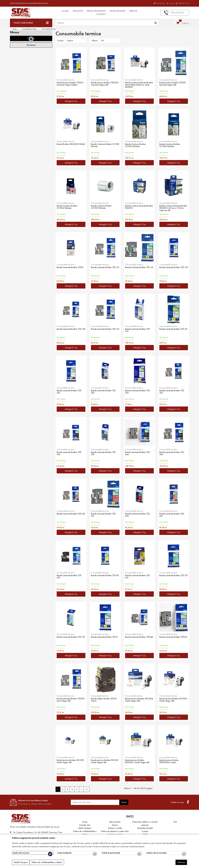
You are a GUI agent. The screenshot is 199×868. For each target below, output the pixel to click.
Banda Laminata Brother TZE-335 (105, 454)
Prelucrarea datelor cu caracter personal (145, 823)
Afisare (95, 41)
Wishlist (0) (159, 3)
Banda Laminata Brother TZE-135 (71, 331)
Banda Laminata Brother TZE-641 (139, 577)
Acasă (65, 11)
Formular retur (85, 825)
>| (87, 789)
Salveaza (181, 863)
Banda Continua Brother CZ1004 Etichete (68, 207)
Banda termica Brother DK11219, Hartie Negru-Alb (70, 762)
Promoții (78, 11)
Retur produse (118, 11)
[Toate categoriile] (31, 23)
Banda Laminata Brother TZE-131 (139, 269)
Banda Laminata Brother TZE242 (136, 638)
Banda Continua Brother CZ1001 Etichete (102, 146)
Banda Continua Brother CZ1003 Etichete (171, 146)
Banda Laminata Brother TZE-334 (71, 454)
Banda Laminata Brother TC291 (68, 269)
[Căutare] (156, 23)
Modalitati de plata (145, 828)
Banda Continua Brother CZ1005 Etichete (102, 207)
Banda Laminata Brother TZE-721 (173, 577)
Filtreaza (31, 100)
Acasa (15, 29)
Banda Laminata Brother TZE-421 (71, 515)
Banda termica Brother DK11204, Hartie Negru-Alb (139, 700)
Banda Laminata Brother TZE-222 (71, 392)
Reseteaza (31, 106)
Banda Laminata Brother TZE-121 (105, 269)
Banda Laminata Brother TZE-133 (173, 269)
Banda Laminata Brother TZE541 (171, 638)
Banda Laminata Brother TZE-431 (105, 515)
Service (133, 11)
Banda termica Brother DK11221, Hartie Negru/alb (104, 762)
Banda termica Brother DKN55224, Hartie (170, 762)
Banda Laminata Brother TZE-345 (173, 454)
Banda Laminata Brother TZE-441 (173, 515)
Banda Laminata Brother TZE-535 (71, 577)
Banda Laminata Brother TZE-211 (173, 331)
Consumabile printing (29, 29)
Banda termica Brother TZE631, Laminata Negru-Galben (69, 85)
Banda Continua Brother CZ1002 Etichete (136, 146)
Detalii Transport (96, 11)
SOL (175, 822)
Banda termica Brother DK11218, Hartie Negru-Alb (172, 700)
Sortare (60, 41)
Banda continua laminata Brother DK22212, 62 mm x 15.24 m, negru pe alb (172, 208)
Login (170, 3)
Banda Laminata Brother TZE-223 (105, 392)
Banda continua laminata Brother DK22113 (137, 207)
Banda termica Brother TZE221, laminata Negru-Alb (173, 84)
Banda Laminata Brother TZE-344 (139, 454)
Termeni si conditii (115, 828)
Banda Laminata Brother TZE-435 (139, 515)
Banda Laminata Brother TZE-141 (105, 331)
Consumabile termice (49, 29)
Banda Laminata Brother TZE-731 (71, 638)
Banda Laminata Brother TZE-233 (139, 392)
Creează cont (182, 3)
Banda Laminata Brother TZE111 (102, 638)
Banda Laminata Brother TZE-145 (139, 331)
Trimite (124, 802)
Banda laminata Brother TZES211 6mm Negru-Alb (69, 700)
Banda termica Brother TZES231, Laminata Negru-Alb (104, 85)
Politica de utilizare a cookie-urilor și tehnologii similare (115, 833)
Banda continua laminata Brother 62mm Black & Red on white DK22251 (139, 85)
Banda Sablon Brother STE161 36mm (105, 700)
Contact (101, 14)
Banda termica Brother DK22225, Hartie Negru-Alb (139, 762)
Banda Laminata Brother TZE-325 (173, 392)
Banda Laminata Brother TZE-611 (105, 577)
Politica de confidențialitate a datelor (85, 833)
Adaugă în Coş (71, 101)
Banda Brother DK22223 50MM (68, 146)
